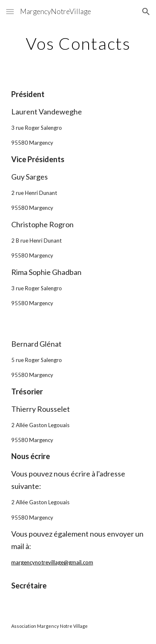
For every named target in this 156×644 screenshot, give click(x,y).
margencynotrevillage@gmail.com (52, 562)
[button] (10, 11)
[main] (78, 44)
